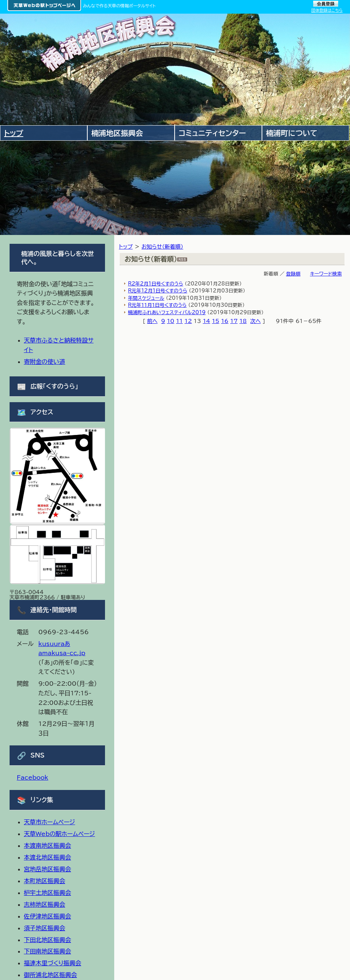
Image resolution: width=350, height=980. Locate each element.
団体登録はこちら (327, 10)
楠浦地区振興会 (117, 133)
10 (171, 321)
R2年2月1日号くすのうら (155, 284)
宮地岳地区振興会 (48, 869)
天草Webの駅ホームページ (59, 834)
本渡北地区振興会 (48, 857)
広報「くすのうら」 (54, 386)
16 (225, 321)
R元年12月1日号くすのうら (157, 291)
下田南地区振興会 (48, 951)
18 (243, 321)
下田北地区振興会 (48, 940)
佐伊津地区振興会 (48, 916)
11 (179, 321)
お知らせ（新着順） (162, 247)
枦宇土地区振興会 (48, 893)
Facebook (33, 777)
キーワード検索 (326, 274)
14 (206, 321)
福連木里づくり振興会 (53, 963)
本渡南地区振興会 (48, 846)
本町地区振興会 (45, 881)
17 (234, 321)
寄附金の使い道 (45, 362)
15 (216, 321)
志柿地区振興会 (45, 905)
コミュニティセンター (212, 133)
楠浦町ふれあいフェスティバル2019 (167, 312)
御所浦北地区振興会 (50, 975)
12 (188, 321)
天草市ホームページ (50, 822)
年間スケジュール (146, 298)
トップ (126, 247)
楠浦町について (292, 133)
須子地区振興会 (45, 928)
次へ (255, 321)
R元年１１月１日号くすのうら (157, 305)
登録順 (293, 274)
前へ (152, 321)
